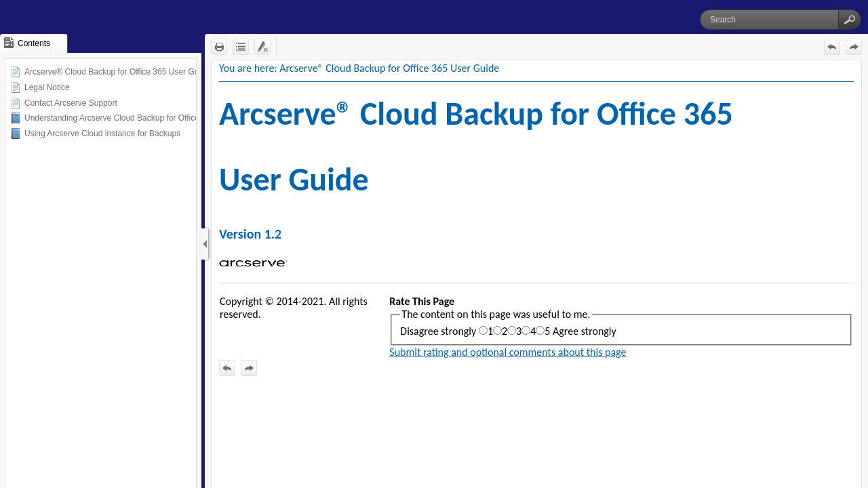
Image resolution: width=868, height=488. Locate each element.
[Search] (769, 20)
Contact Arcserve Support (71, 103)
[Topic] (536, 274)
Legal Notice (47, 87)
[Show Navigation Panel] (205, 244)
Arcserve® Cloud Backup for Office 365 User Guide (117, 72)
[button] (850, 20)
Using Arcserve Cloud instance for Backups (102, 134)
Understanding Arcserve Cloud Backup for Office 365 (120, 118)
